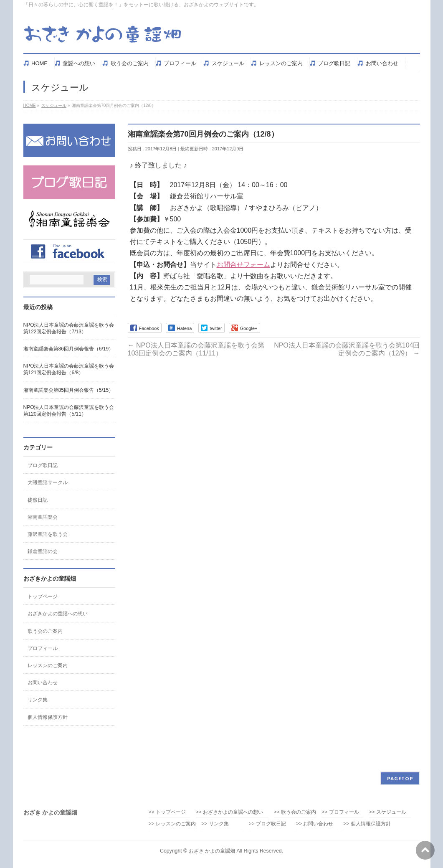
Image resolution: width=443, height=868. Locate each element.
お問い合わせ (43, 683)
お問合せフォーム (243, 265)
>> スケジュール (388, 812)
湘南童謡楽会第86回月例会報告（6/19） (69, 349)
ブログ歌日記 (43, 465)
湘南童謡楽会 (43, 517)
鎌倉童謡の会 (43, 551)
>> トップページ (167, 812)
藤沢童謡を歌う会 (48, 534)
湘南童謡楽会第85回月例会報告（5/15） (69, 390)
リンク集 (38, 700)
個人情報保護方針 (48, 717)
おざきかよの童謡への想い (58, 614)
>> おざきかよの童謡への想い (232, 812)
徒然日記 (38, 500)
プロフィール (43, 648)
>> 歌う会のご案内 (295, 812)
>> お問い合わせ (315, 824)
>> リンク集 (215, 824)
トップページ (43, 596)
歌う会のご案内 (45, 631)
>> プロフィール (340, 812)
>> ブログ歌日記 (267, 824)
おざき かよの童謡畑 (212, 851)
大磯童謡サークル (48, 482)
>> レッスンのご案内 (172, 824)
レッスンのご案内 (48, 665)
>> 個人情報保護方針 (367, 824)
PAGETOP (400, 778)
